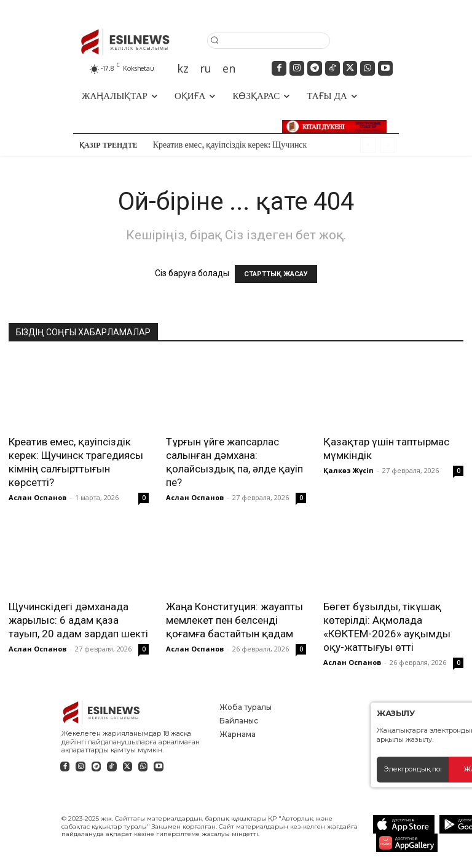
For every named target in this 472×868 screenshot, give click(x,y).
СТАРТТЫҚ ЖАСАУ (276, 274)
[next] (387, 145)
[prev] (368, 145)
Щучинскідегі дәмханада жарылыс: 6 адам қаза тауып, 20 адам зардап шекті (78, 620)
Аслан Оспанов (37, 497)
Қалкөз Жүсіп (348, 470)
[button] (269, 40)
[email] (413, 770)
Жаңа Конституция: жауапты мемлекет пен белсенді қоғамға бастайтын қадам (234, 620)
